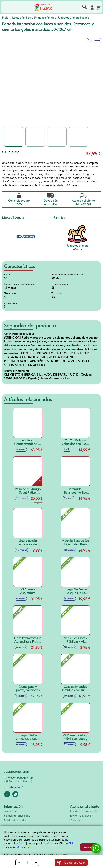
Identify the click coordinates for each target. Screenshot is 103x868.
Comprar (75, 863)
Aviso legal (11, 811)
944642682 (16, 787)
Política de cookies (15, 820)
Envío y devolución (82, 816)
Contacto (76, 820)
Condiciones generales (84, 811)
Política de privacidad (17, 816)
